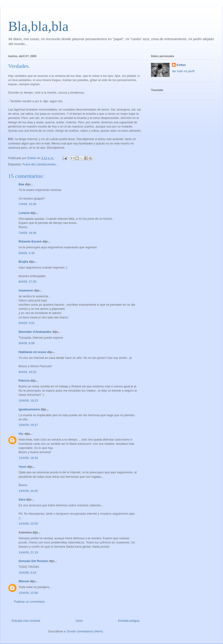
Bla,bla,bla (38, 26)
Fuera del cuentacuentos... (40, 164)
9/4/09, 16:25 (27, 372)
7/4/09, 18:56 (27, 233)
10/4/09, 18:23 (28, 400)
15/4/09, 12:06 (28, 593)
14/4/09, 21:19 (28, 552)
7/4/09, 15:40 (27, 204)
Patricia (24, 381)
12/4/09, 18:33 (28, 458)
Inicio (79, 621)
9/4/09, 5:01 (27, 323)
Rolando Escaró (30, 241)
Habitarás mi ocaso (32, 352)
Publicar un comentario (29, 602)
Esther (181, 65)
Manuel (24, 581)
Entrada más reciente (26, 621)
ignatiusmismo (29, 409)
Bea (21, 184)
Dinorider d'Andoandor (35, 332)
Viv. (21, 434)
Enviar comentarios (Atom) (85, 631)
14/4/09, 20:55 (28, 524)
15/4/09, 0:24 (27, 573)
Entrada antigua (129, 621)
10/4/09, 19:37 (28, 425)
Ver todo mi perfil (183, 71)
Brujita (23, 262)
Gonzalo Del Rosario (33, 561)
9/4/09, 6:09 (27, 343)
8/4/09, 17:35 (27, 282)
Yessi (22, 467)
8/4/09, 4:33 (27, 253)
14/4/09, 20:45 (28, 491)
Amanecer (26, 290)
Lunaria (24, 213)
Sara (22, 499)
